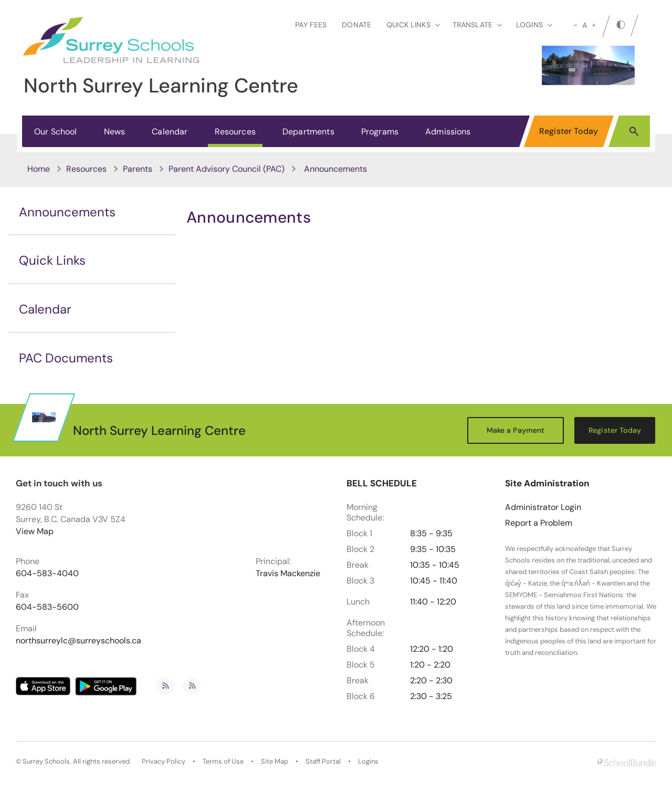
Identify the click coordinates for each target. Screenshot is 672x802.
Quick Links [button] (413, 25)
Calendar (170, 132)
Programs (380, 132)
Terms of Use (223, 762)
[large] (594, 25)
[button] (634, 131)
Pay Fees (311, 25)
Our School (56, 132)
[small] (575, 25)
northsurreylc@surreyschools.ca (78, 641)
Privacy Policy (164, 762)
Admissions (448, 132)
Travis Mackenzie (288, 574)
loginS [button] (534, 25)
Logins (368, 762)
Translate (477, 25)
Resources (235, 132)
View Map (35, 531)
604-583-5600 (47, 607)
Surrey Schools (46, 762)
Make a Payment (516, 430)
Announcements (67, 212)
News (115, 132)
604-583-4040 (47, 574)
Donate (356, 25)
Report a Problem (539, 523)
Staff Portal (323, 762)
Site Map (275, 762)
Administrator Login (543, 507)
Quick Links (52, 260)
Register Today (569, 131)
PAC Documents (66, 358)
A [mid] (585, 25)
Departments (308, 132)
